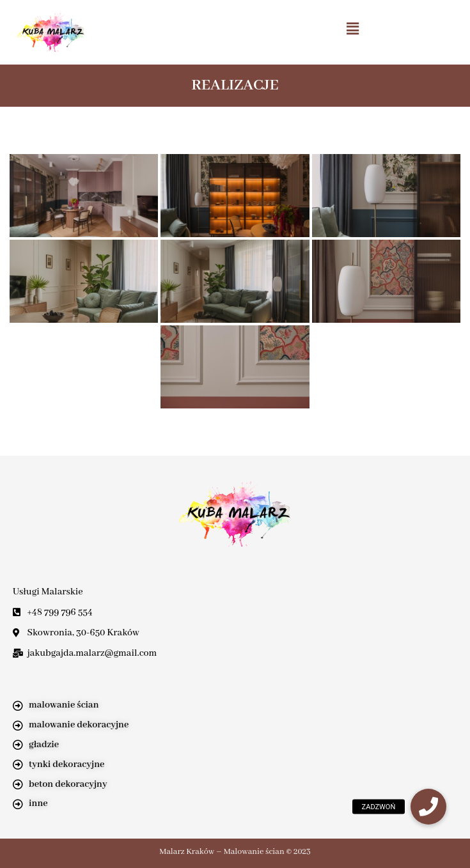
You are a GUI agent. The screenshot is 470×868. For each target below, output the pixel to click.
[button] (352, 29)
